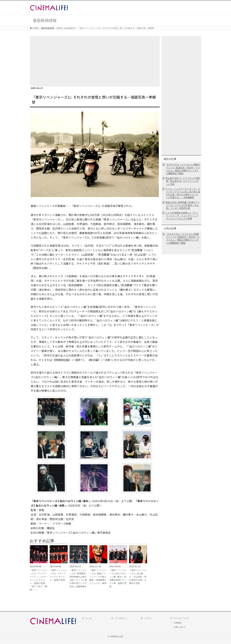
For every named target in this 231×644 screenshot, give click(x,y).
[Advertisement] (95, 61)
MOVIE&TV (70, 28)
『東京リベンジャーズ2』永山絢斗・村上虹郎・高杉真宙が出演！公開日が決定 (138, 577)
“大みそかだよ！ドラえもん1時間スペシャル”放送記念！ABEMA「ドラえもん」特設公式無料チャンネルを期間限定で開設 (183, 169)
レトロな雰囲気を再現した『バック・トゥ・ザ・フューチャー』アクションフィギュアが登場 (182, 216)
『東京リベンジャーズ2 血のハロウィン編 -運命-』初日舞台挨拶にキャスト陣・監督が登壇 (118, 578)
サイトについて (181, 618)
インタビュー (121, 618)
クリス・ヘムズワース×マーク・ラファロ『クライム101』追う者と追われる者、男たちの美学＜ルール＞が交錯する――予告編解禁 (183, 193)
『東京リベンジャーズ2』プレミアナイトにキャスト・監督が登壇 (58, 575)
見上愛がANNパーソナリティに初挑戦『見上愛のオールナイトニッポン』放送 (183, 181)
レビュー (149, 618)
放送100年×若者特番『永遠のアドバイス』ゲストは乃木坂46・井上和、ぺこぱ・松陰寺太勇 (183, 205)
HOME (35, 28)
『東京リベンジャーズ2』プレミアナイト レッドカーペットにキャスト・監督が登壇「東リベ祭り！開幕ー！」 (39, 580)
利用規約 (178, 623)
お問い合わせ (180, 627)
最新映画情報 (47, 28)
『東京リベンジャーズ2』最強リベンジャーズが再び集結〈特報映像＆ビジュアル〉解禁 (98, 577)
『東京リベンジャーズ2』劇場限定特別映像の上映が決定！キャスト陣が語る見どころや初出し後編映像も (78, 578)
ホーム (89, 618)
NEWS (59, 28)
